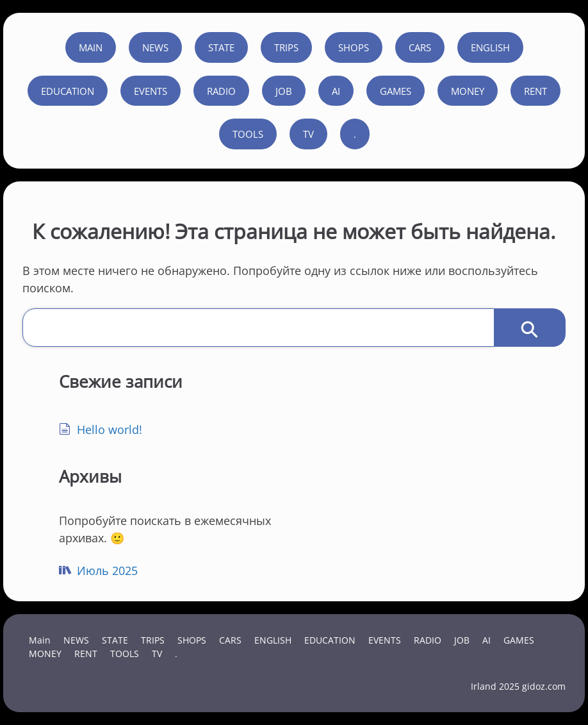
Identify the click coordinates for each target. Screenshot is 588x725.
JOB (284, 91)
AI (336, 91)
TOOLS (248, 134)
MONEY (468, 91)
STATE (221, 47)
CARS (420, 47)
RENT (535, 91)
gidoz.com (544, 686)
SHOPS (354, 47)
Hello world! (110, 429)
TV (308, 134)
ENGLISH (490, 47)
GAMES (396, 91)
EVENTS (151, 91)
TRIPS (286, 47)
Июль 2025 (107, 571)
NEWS (155, 47)
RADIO (221, 91)
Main (91, 47)
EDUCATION (68, 91)
